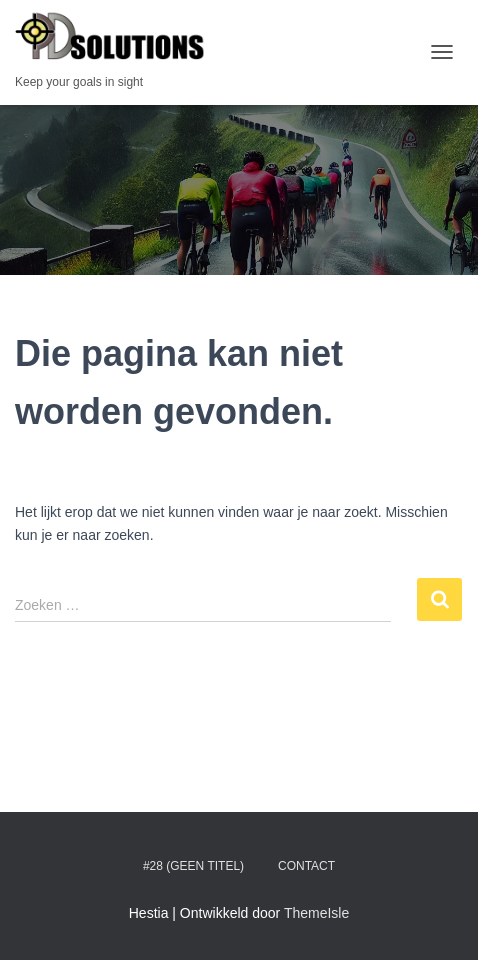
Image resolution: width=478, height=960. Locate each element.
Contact (306, 866)
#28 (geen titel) (193, 866)
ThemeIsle (316, 913)
